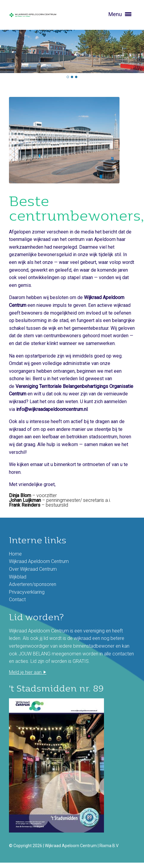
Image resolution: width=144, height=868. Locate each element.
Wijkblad (18, 577)
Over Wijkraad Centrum (33, 569)
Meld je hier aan (25, 672)
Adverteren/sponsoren (33, 584)
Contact (17, 599)
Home (15, 554)
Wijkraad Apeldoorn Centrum (39, 561)
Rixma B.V (109, 846)
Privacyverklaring (27, 592)
